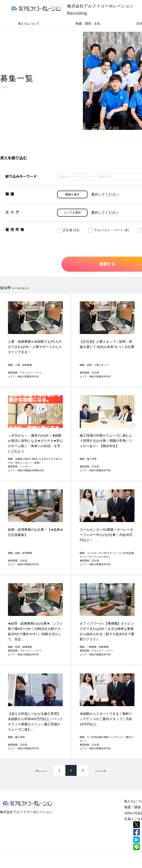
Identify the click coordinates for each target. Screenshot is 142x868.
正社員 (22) (68, 230)
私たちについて (29, 24)
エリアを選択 (72, 213)
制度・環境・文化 (88, 24)
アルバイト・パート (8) (109, 230)
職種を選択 (72, 194)
